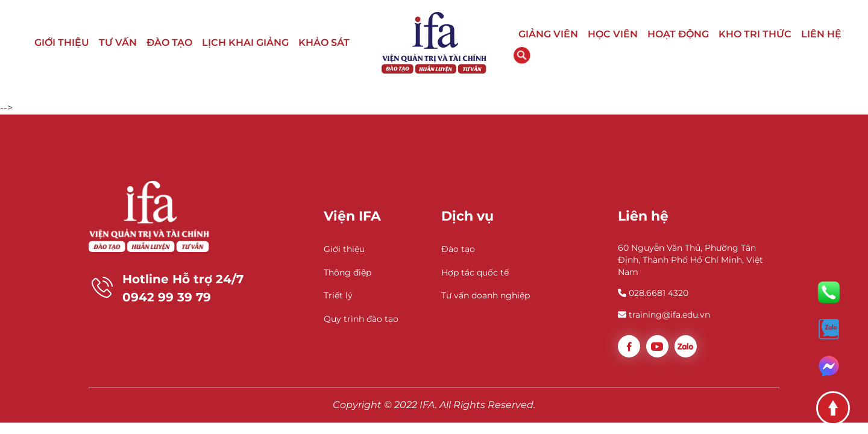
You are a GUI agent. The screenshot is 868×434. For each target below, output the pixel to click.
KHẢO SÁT (324, 42)
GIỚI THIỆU (62, 42)
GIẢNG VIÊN (548, 34)
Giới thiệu (344, 249)
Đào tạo (458, 249)
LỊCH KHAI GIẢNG (245, 42)
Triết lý (338, 295)
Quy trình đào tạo (361, 319)
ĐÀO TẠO (169, 42)
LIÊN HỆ (821, 34)
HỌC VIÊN (613, 34)
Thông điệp (348, 272)
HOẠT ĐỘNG (678, 34)
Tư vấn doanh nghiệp (486, 295)
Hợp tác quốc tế (475, 272)
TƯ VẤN (118, 42)
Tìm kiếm (522, 55)
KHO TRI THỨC (755, 34)
